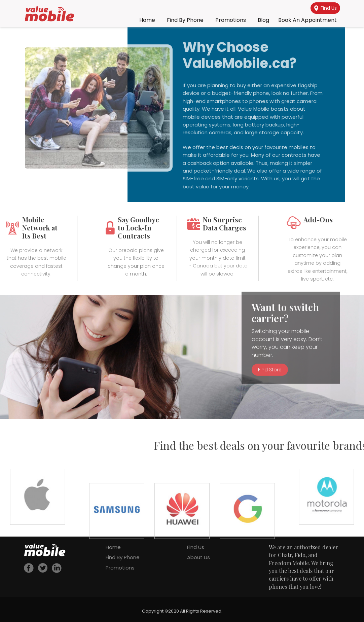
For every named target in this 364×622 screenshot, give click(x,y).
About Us (198, 557)
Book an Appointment (307, 20)
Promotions (231, 20)
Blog (263, 20)
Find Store (270, 345)
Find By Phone (185, 20)
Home (147, 20)
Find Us (325, 8)
